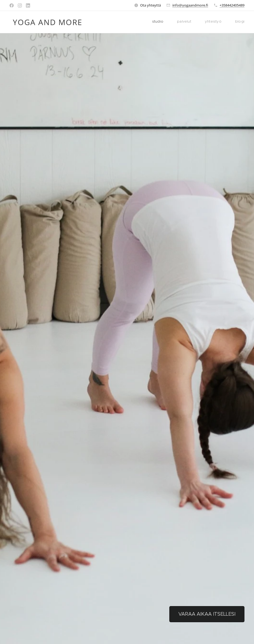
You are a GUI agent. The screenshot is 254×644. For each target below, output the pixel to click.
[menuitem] (206, 22)
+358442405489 (232, 5)
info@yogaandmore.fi (190, 5)
